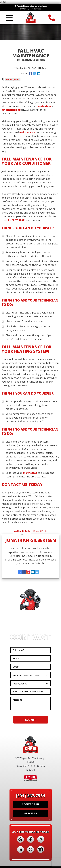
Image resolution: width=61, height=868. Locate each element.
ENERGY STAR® (17, 220)
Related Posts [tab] (40, 531)
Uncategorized (13, 80)
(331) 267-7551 (30, 796)
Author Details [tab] (22, 531)
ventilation (44, 106)
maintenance (27, 132)
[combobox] (30, 675)
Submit (30, 720)
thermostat (30, 473)
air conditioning (11, 110)
